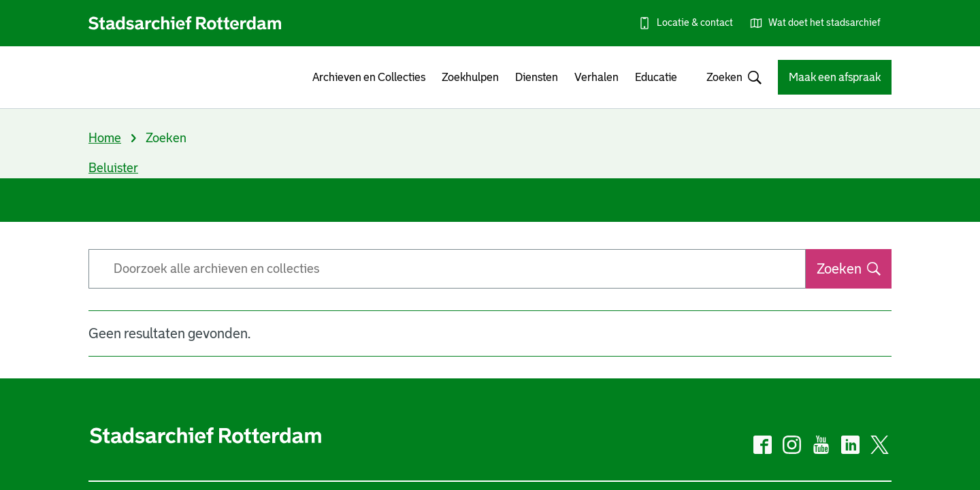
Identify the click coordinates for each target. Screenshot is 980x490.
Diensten (537, 77)
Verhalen (597, 77)
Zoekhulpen (470, 77)
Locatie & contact (695, 22)
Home (105, 138)
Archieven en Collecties (369, 77)
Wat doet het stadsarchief (824, 22)
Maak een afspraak (835, 77)
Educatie (656, 77)
